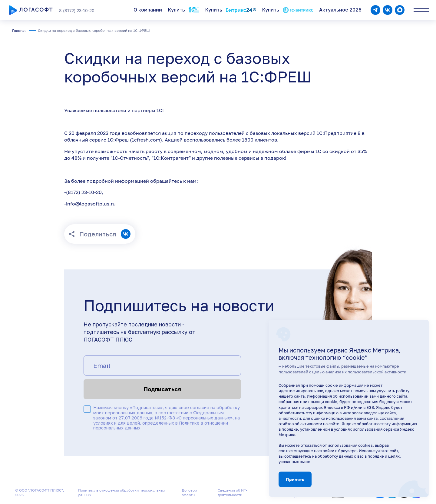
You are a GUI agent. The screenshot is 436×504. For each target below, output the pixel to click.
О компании (148, 10)
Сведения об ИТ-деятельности (233, 492)
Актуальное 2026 (340, 10)
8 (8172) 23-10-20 (77, 10)
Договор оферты (189, 492)
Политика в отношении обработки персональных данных (122, 492)
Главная (19, 30)
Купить (184, 10)
